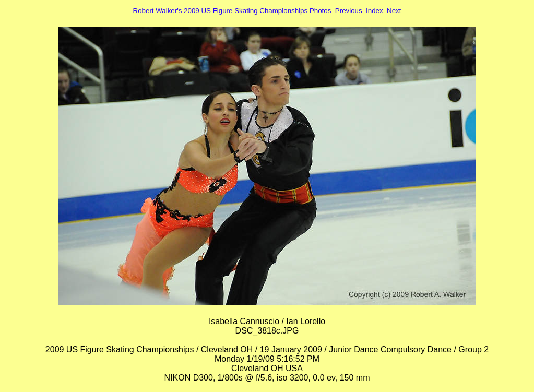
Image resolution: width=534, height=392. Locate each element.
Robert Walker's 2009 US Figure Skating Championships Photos (232, 11)
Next (394, 11)
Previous (349, 11)
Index (375, 11)
